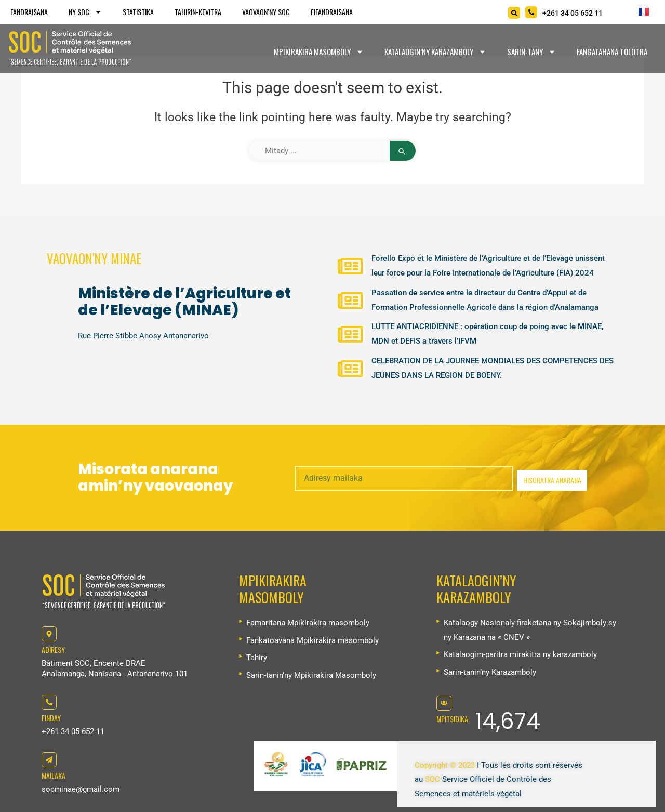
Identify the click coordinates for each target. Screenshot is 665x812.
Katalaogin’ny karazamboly (435, 52)
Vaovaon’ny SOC (266, 12)
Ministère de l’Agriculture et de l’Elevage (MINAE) (184, 302)
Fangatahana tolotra (612, 51)
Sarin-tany (531, 52)
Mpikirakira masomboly (319, 52)
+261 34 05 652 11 (73, 731)
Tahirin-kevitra (198, 12)
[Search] (514, 13)
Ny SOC (85, 12)
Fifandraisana (332, 12)
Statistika (138, 12)
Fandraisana (29, 12)
